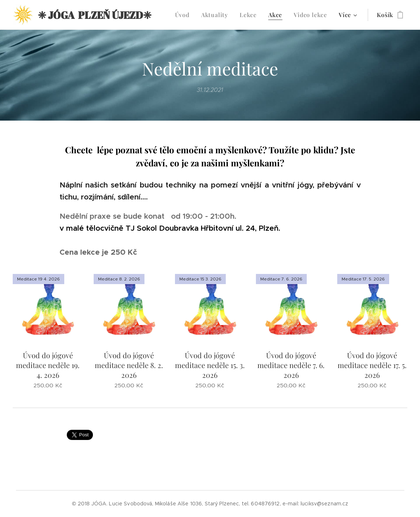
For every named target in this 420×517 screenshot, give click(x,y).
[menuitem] (184, 15)
